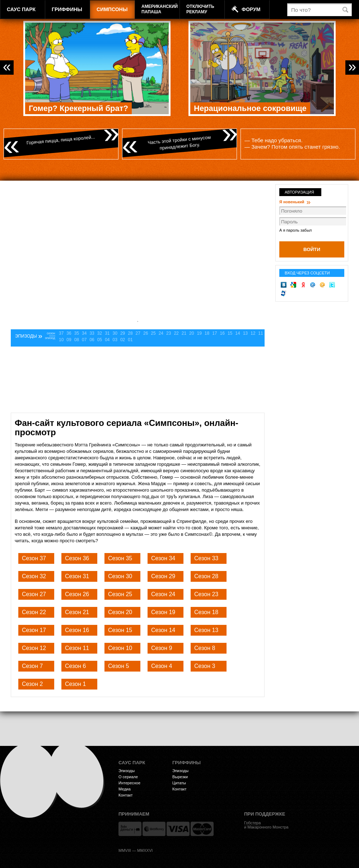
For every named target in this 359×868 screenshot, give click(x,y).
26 (146, 333)
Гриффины (67, 9)
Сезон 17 (34, 630)
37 (61, 333)
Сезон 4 (162, 666)
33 (92, 333)
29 (123, 333)
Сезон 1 (75, 684)
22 (176, 333)
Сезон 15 (120, 630)
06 (92, 340)
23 (169, 333)
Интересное (129, 783)
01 (130, 340)
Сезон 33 (206, 558)
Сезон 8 (205, 648)
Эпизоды (127, 771)
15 (230, 333)
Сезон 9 (162, 648)
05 (100, 340)
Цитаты (179, 783)
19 (199, 333)
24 (161, 333)
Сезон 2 (32, 684)
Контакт (126, 795)
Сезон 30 (120, 576)
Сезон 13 (206, 630)
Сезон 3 (205, 666)
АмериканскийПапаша (160, 9)
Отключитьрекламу (200, 9)
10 (61, 340)
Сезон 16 (77, 630)
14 (237, 333)
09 (69, 340)
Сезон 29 (163, 576)
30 (115, 333)
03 (115, 340)
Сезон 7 (32, 666)
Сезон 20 (120, 612)
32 (100, 333)
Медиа (125, 789)
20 (192, 333)
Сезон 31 (77, 576)
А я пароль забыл (295, 230)
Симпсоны (112, 9)
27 (138, 333)
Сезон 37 (34, 558)
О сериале (128, 777)
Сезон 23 (206, 594)
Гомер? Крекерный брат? (78, 108)
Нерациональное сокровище (250, 108)
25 (153, 333)
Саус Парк (21, 9)
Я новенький (295, 202)
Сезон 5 (118, 666)
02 (123, 340)
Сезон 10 (120, 648)
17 (215, 333)
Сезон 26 (77, 594)
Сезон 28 (206, 576)
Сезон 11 (77, 648)
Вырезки (180, 777)
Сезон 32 (34, 576)
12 (253, 333)
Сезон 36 (77, 558)
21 (184, 333)
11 (260, 333)
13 (245, 333)
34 (84, 333)
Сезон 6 (75, 666)
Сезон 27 (34, 594)
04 (107, 340)
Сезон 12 (34, 648)
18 (207, 333)
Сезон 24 (163, 594)
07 (84, 340)
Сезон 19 (163, 612)
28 (130, 333)
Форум (251, 9)
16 (222, 333)
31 (107, 333)
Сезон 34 (163, 558)
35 (77, 333)
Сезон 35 (120, 558)
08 (77, 340)
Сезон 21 (77, 612)
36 (69, 333)
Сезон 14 (163, 630)
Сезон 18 (206, 612)
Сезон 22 (34, 612)
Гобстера (252, 823)
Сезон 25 (120, 594)
